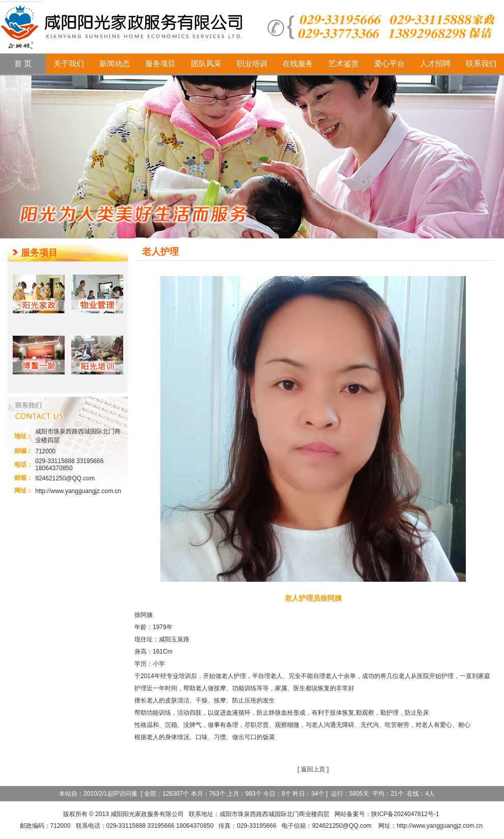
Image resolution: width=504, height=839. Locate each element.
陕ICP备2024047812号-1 (405, 814)
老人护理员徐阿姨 (313, 598)
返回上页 (313, 769)
